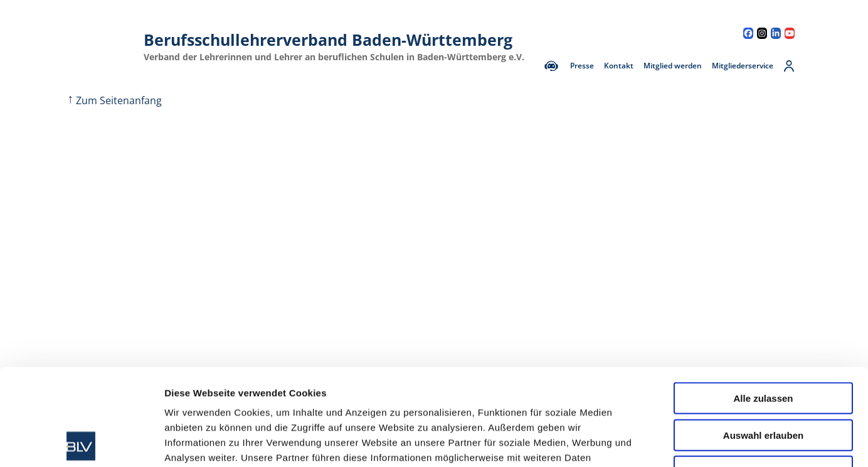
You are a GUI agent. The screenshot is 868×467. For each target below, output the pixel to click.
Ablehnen (763, 375)
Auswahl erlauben (763, 339)
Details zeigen (667, 442)
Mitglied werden (673, 66)
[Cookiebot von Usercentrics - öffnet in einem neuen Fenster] (81, 443)
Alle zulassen (763, 302)
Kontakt (619, 66)
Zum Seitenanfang (114, 100)
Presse (582, 66)
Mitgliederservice (743, 66)
